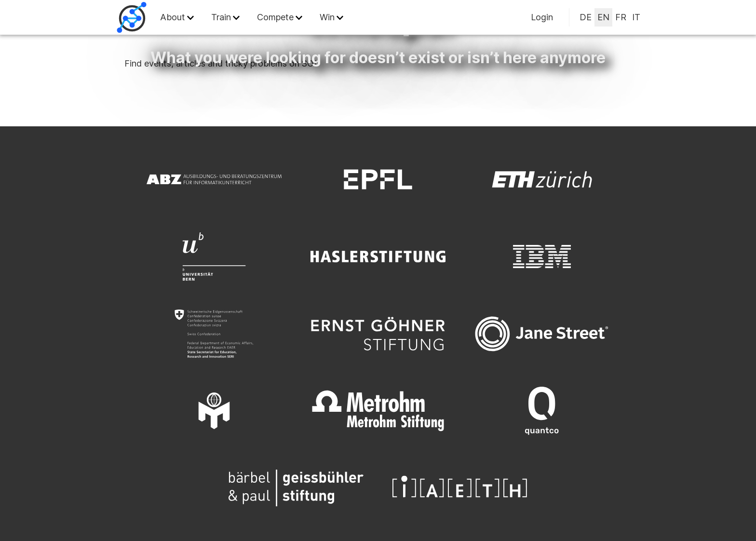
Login (542, 17)
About (173, 17)
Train (221, 17)
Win (327, 17)
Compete (275, 17)
